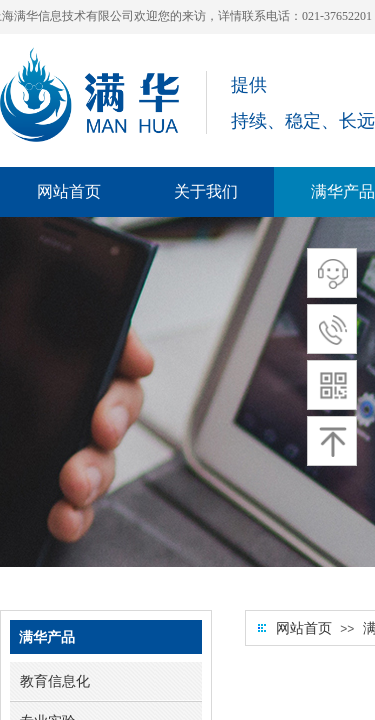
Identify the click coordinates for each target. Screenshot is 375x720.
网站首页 (304, 628)
